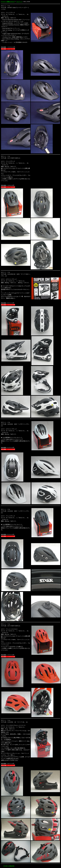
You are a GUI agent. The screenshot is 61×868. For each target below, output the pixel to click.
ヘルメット (19, 2)
